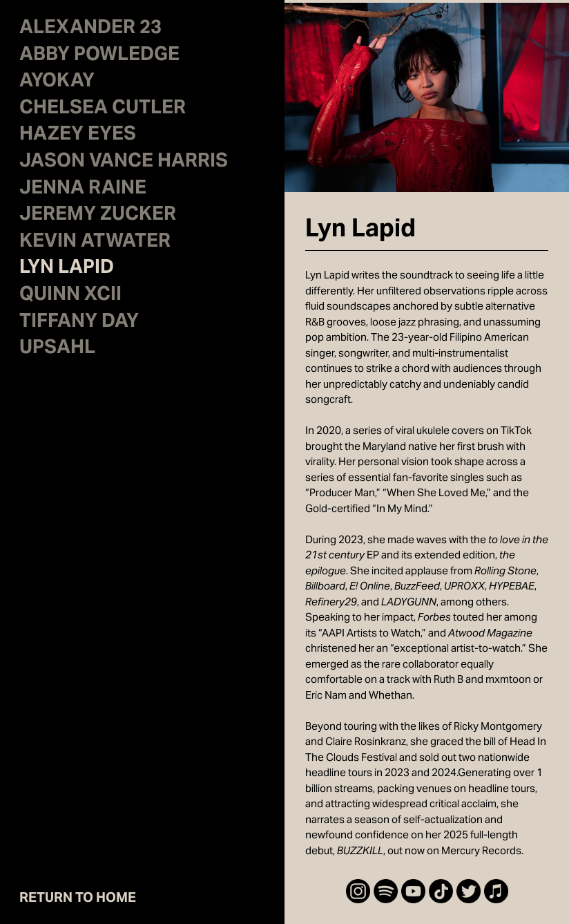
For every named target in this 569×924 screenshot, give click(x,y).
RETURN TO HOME (78, 897)
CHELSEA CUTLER (103, 109)
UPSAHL (57, 349)
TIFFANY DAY (79, 323)
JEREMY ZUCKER (98, 216)
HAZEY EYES (78, 135)
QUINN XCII (70, 296)
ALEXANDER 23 (90, 29)
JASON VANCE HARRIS (124, 162)
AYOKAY (57, 82)
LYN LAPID (67, 269)
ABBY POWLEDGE (99, 56)
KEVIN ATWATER (95, 243)
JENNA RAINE (83, 189)
